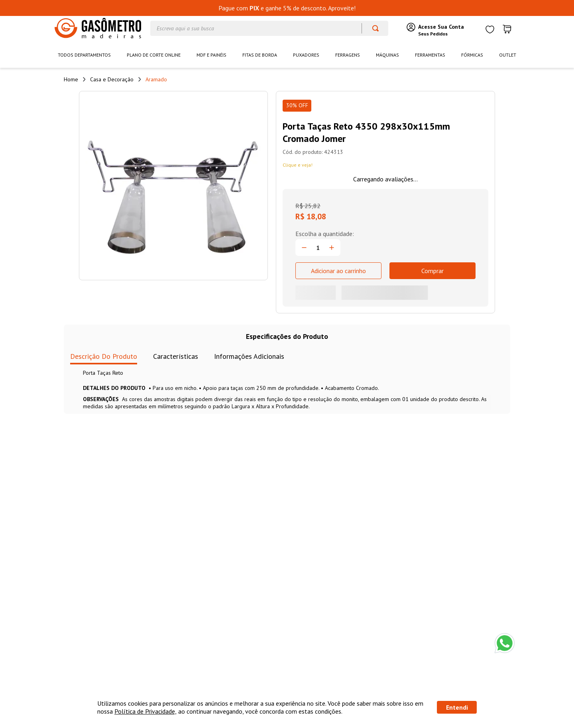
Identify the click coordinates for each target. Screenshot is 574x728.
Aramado (156, 79)
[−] (304, 248)
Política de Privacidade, (145, 711)
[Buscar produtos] (372, 28)
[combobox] (269, 28)
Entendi (457, 707)
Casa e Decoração (112, 79)
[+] (332, 248)
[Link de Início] (71, 79)
